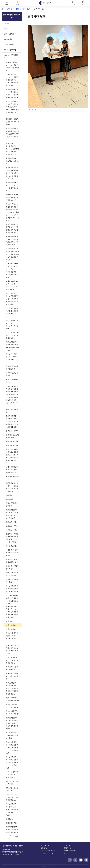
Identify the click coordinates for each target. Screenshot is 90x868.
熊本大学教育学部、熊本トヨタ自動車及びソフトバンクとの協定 (12, 514)
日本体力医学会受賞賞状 (12, 374)
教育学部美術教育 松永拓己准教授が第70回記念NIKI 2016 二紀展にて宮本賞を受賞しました (12, 108)
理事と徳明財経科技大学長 (12, 504)
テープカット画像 (12, 836)
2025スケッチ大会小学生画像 (12, 783)
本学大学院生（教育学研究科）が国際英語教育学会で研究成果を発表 (12, 229)
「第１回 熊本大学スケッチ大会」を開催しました (12, 335)
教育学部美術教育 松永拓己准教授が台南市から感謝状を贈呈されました (12, 93)
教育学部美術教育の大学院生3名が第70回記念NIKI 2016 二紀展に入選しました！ (12, 134)
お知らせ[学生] (9, 39)
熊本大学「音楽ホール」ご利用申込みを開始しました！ (12, 358)
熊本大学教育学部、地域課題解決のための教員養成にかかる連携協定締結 (12, 748)
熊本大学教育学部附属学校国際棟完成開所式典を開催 (12, 829)
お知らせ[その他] (10, 50)
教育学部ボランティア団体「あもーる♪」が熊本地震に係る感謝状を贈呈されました (12, 149)
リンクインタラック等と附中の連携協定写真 (12, 735)
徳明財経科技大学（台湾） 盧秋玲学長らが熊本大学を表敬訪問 (12, 487)
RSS (66, 853)
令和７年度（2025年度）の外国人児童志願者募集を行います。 (12, 649)
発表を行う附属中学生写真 (12, 581)
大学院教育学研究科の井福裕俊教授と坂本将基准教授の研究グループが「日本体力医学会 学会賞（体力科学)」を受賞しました (12, 396)
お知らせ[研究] (9, 44)
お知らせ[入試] (9, 34)
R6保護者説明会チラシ (12, 478)
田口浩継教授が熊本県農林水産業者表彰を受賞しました (12, 312)
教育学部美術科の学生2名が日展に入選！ (12, 161)
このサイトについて (47, 853)
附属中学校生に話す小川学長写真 (12, 574)
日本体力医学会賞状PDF (12, 381)
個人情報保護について (71, 851)
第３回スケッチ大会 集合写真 (12, 668)
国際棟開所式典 (11, 823)
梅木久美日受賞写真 (12, 411)
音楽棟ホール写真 (12, 431)
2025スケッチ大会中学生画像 (12, 789)
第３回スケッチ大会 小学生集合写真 (12, 676)
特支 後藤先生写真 (12, 441)
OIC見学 (9, 495)
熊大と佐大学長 (11, 546)
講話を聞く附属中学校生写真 (12, 567)
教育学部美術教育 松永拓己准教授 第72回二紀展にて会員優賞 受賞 (12, 241)
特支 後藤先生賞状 (12, 446)
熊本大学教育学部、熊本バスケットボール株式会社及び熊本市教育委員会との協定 (12, 688)
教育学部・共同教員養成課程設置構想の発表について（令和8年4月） (12, 538)
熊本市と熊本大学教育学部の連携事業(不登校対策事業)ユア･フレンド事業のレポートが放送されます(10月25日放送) (12, 212)
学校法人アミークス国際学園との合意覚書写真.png (12, 797)
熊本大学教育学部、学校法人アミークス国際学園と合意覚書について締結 (12, 809)
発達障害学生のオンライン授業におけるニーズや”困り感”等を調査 (12, 285)
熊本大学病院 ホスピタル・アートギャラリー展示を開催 (12, 325)
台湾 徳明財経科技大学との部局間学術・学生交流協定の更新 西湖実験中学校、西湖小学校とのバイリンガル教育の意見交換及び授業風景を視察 (13, 606)
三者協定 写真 (11, 530)
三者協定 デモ (11, 526)
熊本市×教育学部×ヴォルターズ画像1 (12, 699)
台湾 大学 (9, 621)
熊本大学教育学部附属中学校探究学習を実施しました (12, 589)
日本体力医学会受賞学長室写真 (12, 368)
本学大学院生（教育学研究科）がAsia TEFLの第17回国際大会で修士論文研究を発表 (13, 254)
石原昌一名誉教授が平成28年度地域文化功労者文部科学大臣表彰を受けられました (12, 173)
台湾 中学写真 (11, 625)
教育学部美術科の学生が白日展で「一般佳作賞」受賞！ (12, 187)
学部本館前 (10, 499)
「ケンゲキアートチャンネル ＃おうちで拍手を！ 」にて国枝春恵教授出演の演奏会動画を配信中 (12, 270)
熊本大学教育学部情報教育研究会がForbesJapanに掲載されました (12, 346)
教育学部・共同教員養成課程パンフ (12, 561)
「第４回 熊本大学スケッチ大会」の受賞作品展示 (12, 775)
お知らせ (9, 9)
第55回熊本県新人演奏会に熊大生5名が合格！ (12, 122)
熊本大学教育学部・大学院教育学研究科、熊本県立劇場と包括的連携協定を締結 (12, 299)
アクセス (67, 845)
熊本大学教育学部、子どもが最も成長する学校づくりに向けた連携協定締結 (12, 723)
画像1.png (9, 819)
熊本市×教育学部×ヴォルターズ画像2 (12, 706)
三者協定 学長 (11, 522)
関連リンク (68, 848)
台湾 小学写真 (11, 629)
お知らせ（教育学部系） (23, 9)
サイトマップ (45, 845)
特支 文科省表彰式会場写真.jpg (12, 436)
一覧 (6, 29)
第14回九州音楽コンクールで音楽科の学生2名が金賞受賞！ (12, 66)
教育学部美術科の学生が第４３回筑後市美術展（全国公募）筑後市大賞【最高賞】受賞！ (12, 421)
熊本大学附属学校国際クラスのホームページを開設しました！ (12, 637)
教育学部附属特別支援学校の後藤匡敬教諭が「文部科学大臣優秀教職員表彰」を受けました (12, 456)
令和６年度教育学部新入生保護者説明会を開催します (12, 470)
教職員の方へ (45, 848)
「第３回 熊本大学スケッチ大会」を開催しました (12, 660)
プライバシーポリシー (48, 851)
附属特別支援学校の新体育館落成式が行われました (12, 197)
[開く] (7, 3)
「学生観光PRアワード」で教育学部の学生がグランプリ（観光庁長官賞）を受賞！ (12, 80)
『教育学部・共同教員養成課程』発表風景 (12, 553)
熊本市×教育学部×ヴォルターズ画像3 (12, 712)
